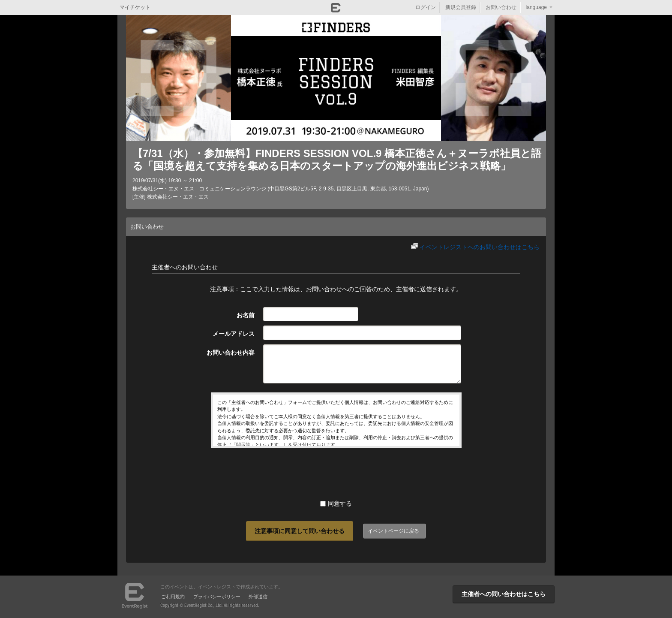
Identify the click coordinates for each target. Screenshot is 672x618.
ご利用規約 (173, 597)
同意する (336, 503)
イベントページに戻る (393, 531)
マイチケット (135, 7)
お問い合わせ (501, 7)
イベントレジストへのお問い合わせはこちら (480, 247)
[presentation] (336, 473)
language (536, 7)
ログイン (426, 7)
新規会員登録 (461, 7)
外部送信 (258, 597)
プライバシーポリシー (217, 597)
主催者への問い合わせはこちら (504, 594)
